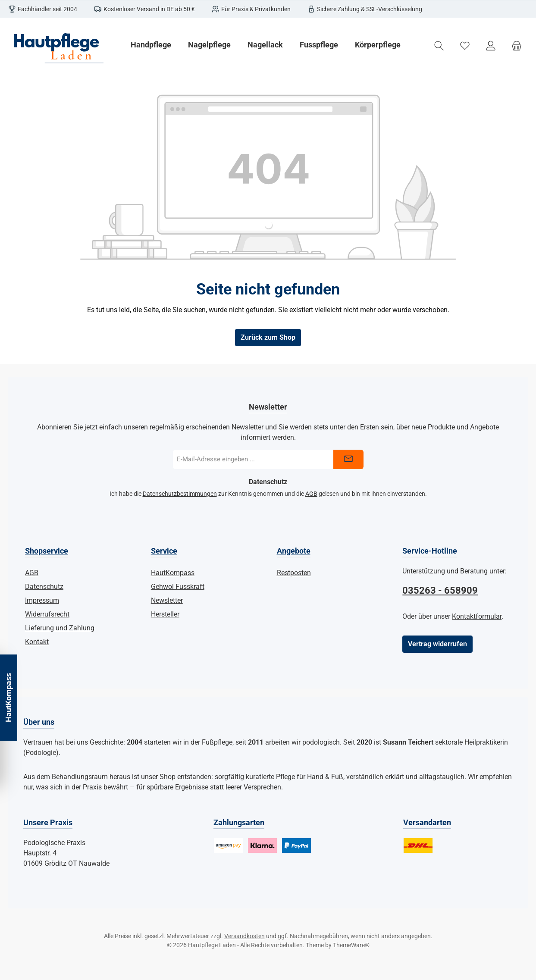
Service (164, 551)
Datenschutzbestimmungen (180, 494)
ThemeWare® (351, 945)
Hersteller (165, 614)
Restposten (294, 573)
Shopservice (47, 551)
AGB (311, 494)
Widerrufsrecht (47, 614)
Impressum (42, 600)
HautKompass (173, 573)
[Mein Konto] (491, 46)
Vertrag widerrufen (437, 644)
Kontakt (37, 642)
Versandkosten (244, 936)
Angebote (294, 551)
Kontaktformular (477, 616)
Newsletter (167, 600)
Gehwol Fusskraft (178, 587)
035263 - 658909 (440, 590)
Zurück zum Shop (268, 337)
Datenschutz (44, 587)
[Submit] (348, 459)
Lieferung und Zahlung (60, 628)
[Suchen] (439, 46)
